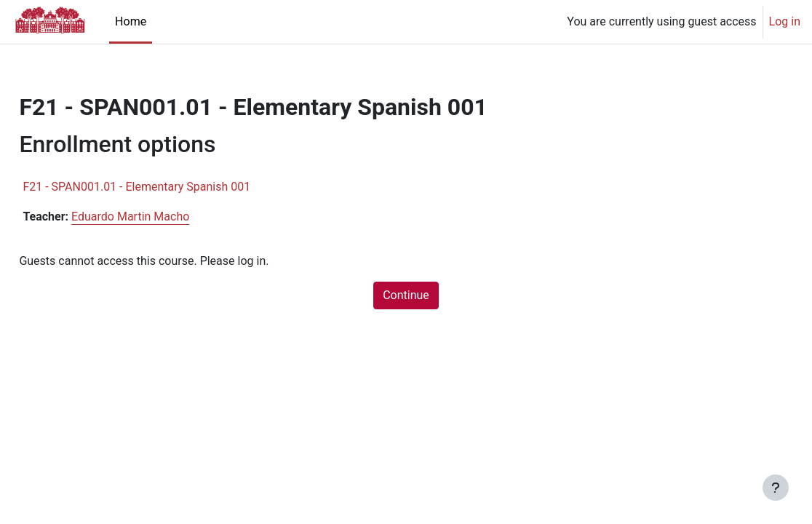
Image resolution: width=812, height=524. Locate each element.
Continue (406, 295)
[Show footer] (776, 488)
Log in (785, 21)
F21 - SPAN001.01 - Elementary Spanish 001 (169, 187)
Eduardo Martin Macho (163, 217)
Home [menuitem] (131, 21)
